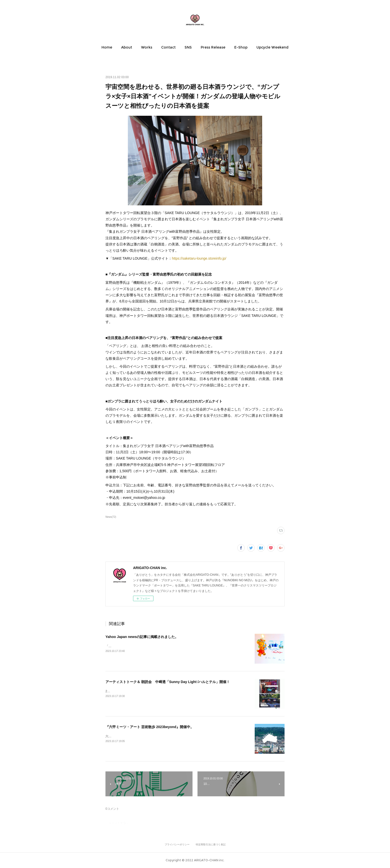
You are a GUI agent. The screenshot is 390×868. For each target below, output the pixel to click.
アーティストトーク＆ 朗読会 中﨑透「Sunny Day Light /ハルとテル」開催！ (168, 682)
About (127, 47)
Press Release (213, 47)
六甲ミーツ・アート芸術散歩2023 (128, 736)
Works (147, 47)
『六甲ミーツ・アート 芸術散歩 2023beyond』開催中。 (150, 727)
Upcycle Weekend (272, 47)
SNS (188, 47)
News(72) (111, 517)
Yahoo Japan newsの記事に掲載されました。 (142, 637)
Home (107, 47)
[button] (107, 47)
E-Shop (241, 47)
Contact (168, 47)
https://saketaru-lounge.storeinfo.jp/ (199, 258)
